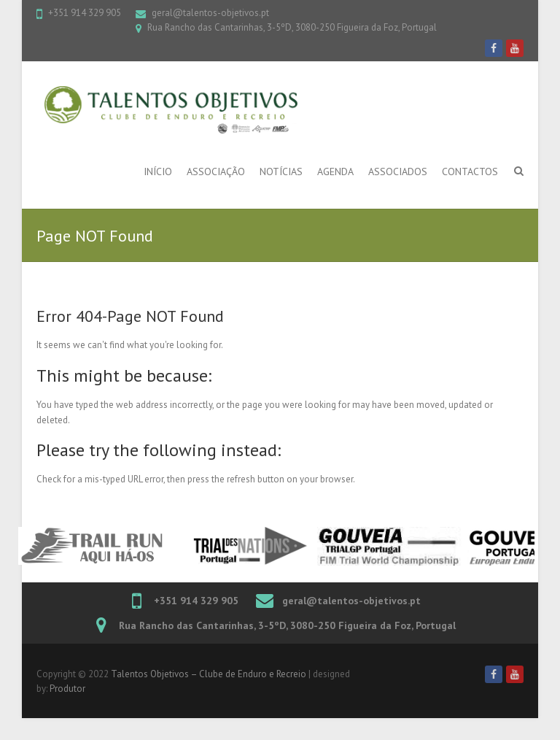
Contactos (470, 171)
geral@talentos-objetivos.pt (210, 13)
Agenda (335, 171)
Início (158, 171)
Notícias (281, 171)
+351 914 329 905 (85, 13)
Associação (216, 171)
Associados (398, 171)
